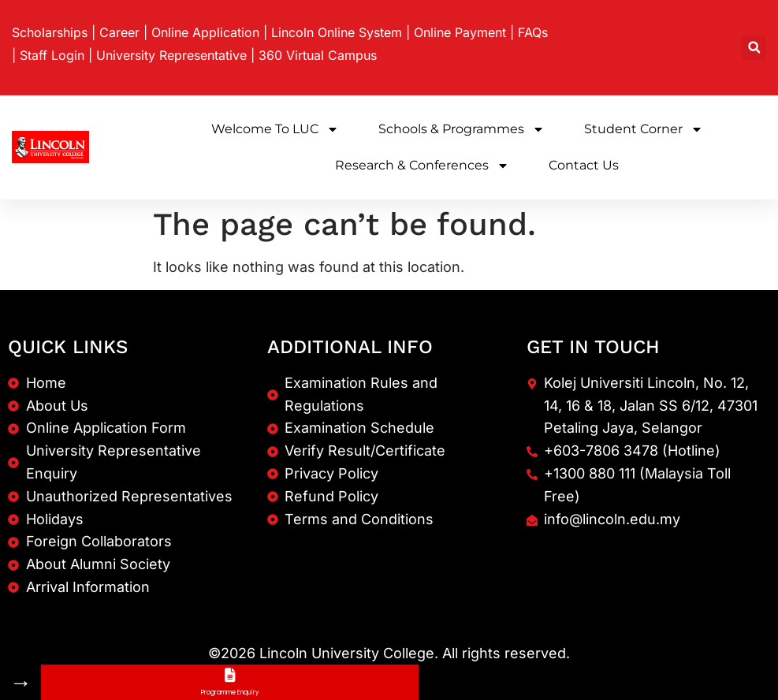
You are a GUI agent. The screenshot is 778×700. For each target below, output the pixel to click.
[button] (754, 48)
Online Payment (460, 32)
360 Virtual (318, 55)
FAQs (533, 32)
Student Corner (644, 129)
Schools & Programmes (462, 129)
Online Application (205, 32)
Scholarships (50, 32)
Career (119, 32)
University (171, 55)
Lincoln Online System (337, 32)
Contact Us (584, 165)
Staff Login (52, 55)
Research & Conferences (422, 166)
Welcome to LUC (275, 129)
